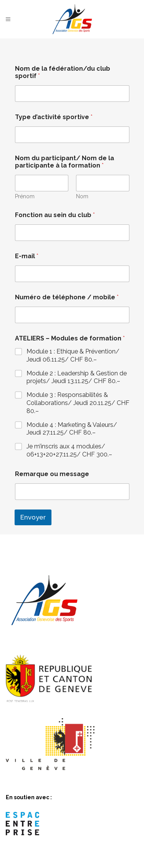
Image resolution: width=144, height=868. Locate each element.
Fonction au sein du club (55, 215)
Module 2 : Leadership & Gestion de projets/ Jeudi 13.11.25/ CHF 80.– (77, 377)
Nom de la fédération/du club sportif (63, 72)
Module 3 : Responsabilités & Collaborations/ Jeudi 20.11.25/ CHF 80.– (78, 403)
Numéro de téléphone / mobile (67, 297)
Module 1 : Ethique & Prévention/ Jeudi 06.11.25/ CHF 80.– (73, 355)
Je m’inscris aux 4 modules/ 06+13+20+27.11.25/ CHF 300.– (69, 450)
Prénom (25, 196)
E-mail (27, 256)
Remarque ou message (52, 474)
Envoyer (33, 517)
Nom (82, 196)
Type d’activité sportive (54, 117)
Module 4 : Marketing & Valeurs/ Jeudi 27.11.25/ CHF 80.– (72, 429)
